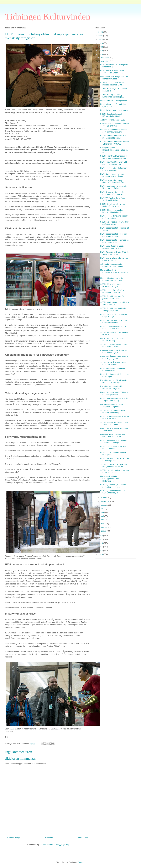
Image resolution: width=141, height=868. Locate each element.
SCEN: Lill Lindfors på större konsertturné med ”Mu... (112, 291)
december (105, 58)
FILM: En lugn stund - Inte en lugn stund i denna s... (115, 447)
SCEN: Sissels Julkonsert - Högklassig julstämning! (112, 115)
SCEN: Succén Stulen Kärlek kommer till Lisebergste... (113, 411)
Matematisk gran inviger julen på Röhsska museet (114, 78)
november (105, 61)
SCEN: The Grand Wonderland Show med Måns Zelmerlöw (113, 157)
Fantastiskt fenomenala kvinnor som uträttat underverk (113, 131)
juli (102, 509)
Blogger (81, 862)
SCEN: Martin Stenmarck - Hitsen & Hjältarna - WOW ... (114, 143)
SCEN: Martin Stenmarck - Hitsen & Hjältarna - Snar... (114, 303)
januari (104, 531)
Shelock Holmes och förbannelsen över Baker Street (115, 125)
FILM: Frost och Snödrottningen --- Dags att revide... (114, 169)
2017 (101, 539)
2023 (101, 43)
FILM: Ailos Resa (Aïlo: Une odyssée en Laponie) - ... (112, 72)
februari (104, 527)
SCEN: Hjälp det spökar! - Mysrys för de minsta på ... (114, 471)
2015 (101, 547)
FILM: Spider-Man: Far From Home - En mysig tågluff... (112, 175)
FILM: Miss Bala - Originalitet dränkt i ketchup (112, 369)
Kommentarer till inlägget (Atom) (55, 844)
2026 (101, 32)
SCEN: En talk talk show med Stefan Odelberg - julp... (113, 205)
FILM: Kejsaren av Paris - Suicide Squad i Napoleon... (114, 253)
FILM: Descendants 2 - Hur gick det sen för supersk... (114, 235)
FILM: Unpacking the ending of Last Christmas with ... (113, 327)
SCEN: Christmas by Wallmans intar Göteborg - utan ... (113, 345)
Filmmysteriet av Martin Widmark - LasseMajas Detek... (115, 393)
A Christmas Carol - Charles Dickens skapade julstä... (112, 84)
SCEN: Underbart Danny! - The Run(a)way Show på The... (113, 466)
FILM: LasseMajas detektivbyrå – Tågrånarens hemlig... (114, 399)
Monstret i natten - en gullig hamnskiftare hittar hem (112, 279)
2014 (101, 551)
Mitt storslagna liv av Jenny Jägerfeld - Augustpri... (112, 405)
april (103, 520)
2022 (101, 47)
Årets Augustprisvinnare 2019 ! (113, 120)
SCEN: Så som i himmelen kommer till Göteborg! (111, 211)
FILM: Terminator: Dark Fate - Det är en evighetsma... (114, 460)
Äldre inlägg (83, 838)
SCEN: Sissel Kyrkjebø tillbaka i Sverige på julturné (114, 309)
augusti (104, 505)
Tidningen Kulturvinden (48, 17)
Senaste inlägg (14, 838)
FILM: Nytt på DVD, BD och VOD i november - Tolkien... (115, 486)
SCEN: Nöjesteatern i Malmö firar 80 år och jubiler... (114, 223)
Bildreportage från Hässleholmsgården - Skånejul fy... (114, 150)
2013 (101, 554)
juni (103, 512)
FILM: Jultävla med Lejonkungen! (114, 110)
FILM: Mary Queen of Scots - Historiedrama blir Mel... (112, 247)
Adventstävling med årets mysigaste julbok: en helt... (113, 265)
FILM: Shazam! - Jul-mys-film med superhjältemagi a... (113, 193)
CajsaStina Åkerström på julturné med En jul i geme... (114, 357)
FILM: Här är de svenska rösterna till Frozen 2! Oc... (114, 417)
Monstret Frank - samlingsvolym (114, 100)
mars (103, 524)
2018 (101, 536)
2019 (101, 54)
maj (103, 516)
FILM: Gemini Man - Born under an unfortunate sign (114, 441)
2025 (101, 36)
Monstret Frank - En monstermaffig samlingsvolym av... (114, 272)
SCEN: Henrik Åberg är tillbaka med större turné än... (113, 363)
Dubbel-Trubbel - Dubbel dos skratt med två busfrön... (112, 435)
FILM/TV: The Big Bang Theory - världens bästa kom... (114, 199)
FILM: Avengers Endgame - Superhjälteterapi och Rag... (113, 181)
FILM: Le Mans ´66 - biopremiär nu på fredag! (114, 315)
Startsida (49, 838)
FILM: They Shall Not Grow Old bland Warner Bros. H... (113, 163)
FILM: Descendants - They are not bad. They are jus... (115, 241)
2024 (101, 39)
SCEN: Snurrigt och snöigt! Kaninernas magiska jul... (112, 96)
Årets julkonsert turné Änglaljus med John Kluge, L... (113, 351)
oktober (104, 497)
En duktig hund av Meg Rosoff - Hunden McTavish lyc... (114, 381)
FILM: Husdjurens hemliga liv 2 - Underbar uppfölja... (114, 187)
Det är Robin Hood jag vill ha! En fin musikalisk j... (114, 339)
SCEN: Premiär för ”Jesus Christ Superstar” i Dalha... (114, 423)
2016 (101, 543)
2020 (101, 51)
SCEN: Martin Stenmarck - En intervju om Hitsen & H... (113, 137)
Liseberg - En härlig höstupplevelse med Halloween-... (110, 478)
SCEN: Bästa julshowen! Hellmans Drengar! (111, 285)
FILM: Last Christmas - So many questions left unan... (114, 321)
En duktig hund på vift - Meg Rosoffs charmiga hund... (112, 387)
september (106, 501)
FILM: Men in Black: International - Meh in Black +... (114, 259)
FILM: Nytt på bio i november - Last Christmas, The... (113, 492)
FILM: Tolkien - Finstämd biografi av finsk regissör (114, 217)
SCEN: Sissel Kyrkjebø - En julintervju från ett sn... (112, 297)
